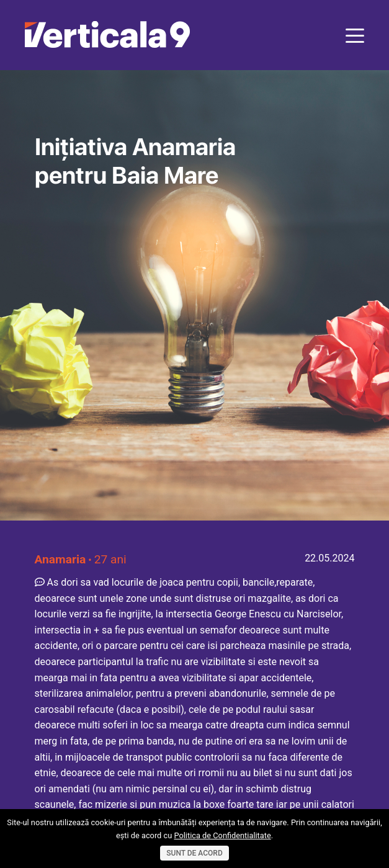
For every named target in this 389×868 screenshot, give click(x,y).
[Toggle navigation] (355, 35)
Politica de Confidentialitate (222, 835)
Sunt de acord (194, 853)
